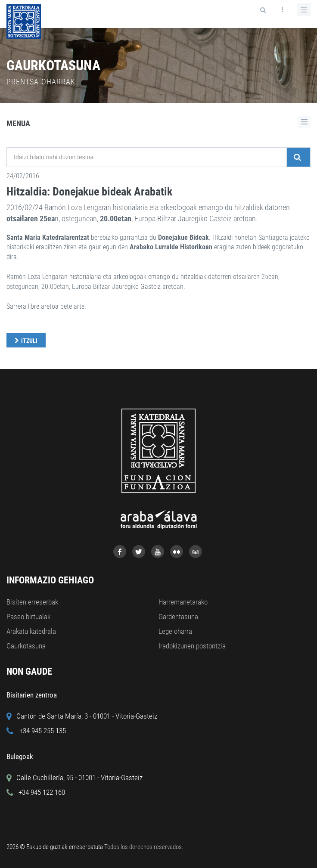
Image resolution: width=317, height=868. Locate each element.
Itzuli (29, 341)
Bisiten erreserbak (32, 602)
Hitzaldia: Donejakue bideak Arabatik (89, 192)
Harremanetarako (183, 602)
